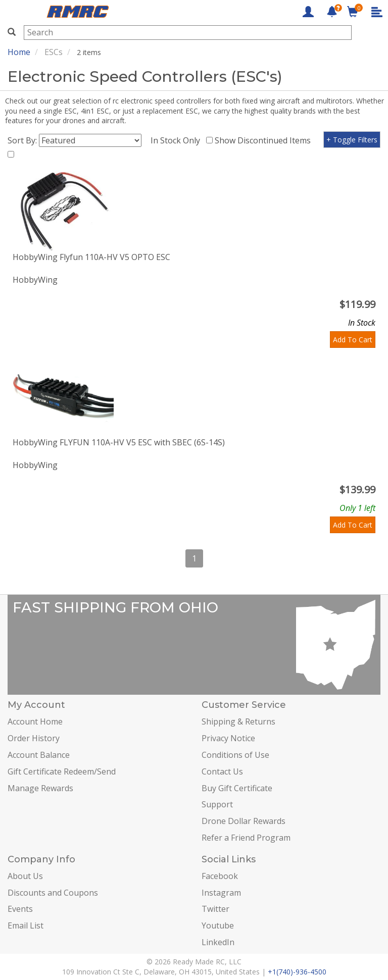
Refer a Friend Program (246, 838)
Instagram (221, 893)
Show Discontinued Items (265, 140)
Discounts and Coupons (53, 893)
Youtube (218, 925)
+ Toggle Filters (352, 140)
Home (19, 52)
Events (20, 909)
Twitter (215, 909)
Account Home (35, 721)
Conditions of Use (235, 755)
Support (217, 804)
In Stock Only (177, 140)
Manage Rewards (40, 788)
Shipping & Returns (238, 721)
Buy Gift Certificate (237, 788)
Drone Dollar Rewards (244, 821)
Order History (34, 738)
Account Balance (39, 755)
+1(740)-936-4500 (297, 972)
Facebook (220, 876)
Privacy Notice (228, 738)
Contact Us (222, 771)
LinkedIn (218, 942)
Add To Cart (353, 340)
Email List (26, 925)
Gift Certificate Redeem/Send (62, 771)
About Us (25, 876)
